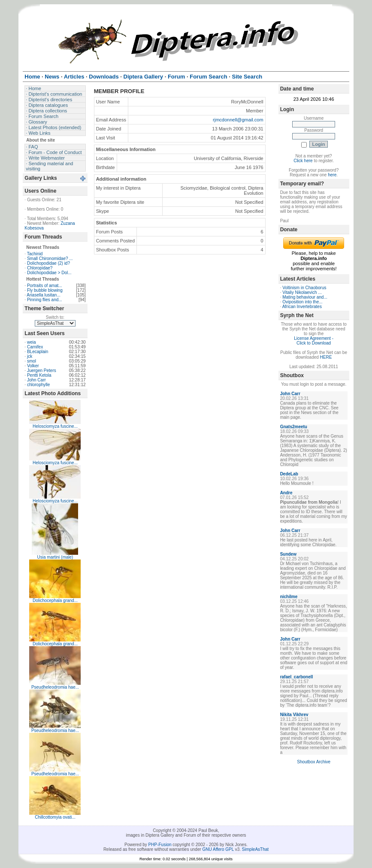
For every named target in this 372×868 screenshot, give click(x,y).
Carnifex (35, 347)
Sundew (288, 554)
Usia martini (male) (55, 557)
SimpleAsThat (255, 849)
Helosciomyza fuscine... (55, 426)
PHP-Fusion (160, 845)
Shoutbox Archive (314, 762)
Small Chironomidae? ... (50, 259)
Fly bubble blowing (45, 290)
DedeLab (289, 474)
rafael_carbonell (297, 677)
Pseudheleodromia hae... (55, 687)
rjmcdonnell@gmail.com (238, 120)
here (332, 175)
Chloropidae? (40, 268)
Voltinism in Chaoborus (304, 288)
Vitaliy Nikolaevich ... (302, 292)
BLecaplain (38, 352)
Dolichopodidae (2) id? (48, 263)
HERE (326, 357)
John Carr (36, 380)
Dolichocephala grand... (55, 600)
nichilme (289, 597)
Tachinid (35, 254)
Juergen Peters (42, 370)
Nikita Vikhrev (294, 715)
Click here (303, 161)
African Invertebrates (302, 307)
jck (30, 356)
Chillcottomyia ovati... (55, 817)
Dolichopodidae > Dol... (49, 273)
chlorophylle (38, 385)
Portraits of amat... (45, 286)
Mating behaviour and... (305, 297)
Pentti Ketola (39, 375)
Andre (286, 493)
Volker (33, 366)
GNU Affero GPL (218, 849)
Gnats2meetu (294, 427)
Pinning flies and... (45, 300)
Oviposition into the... (302, 302)
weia (32, 342)
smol (32, 361)
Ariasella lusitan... (43, 295)
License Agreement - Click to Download (314, 341)
